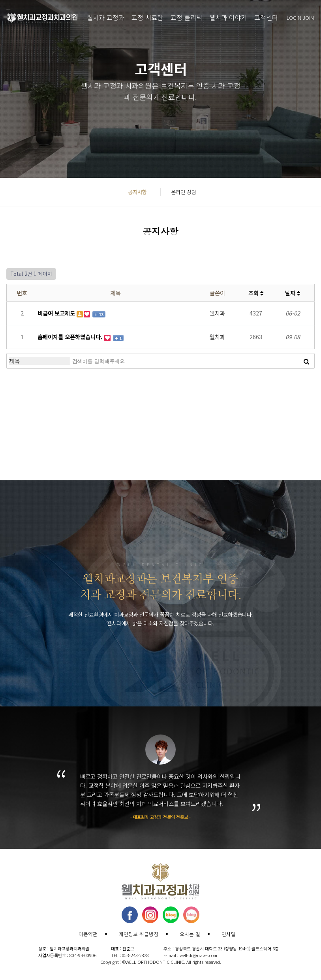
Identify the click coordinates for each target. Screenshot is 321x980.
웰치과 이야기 (228, 17)
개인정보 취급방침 (139, 934)
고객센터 (266, 17)
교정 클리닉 (186, 17)
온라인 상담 (184, 192)
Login (294, 18)
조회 (256, 293)
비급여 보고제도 (57, 313)
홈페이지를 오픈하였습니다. (71, 337)
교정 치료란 (147, 17)
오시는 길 (190, 934)
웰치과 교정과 (106, 17)
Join (308, 18)
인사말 (229, 934)
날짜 (293, 293)
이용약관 (88, 934)
